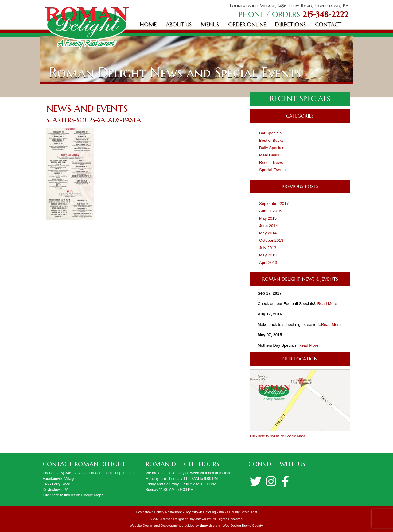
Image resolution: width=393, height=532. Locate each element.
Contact (328, 24)
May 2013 (268, 255)
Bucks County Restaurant (238, 512)
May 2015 (268, 218)
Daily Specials (272, 148)
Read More (327, 304)
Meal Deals (269, 155)
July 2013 (268, 248)
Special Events (272, 170)
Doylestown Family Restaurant (159, 512)
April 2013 (268, 262)
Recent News (271, 162)
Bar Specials (270, 133)
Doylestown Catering (200, 512)
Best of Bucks (271, 140)
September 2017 (274, 204)
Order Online (247, 24)
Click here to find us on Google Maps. (278, 436)
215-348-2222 (325, 14)
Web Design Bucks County (243, 526)
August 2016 (270, 211)
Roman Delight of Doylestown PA (186, 519)
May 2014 (268, 233)
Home (148, 24)
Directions (290, 24)
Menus (210, 24)
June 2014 (268, 226)
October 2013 (271, 240)
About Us (179, 24)
